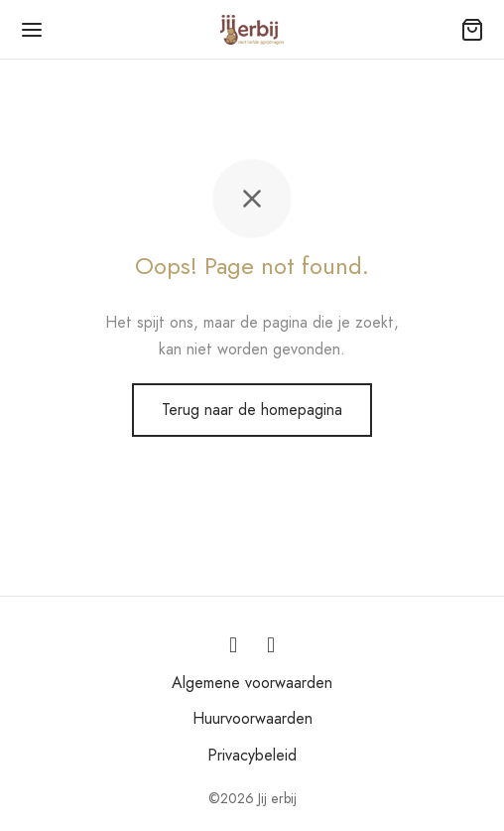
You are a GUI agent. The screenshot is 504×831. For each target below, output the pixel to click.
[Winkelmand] (472, 30)
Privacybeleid (252, 755)
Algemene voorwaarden (252, 683)
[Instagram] (233, 645)
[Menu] (32, 30)
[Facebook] (271, 645)
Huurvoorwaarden (252, 718)
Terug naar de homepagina (252, 410)
